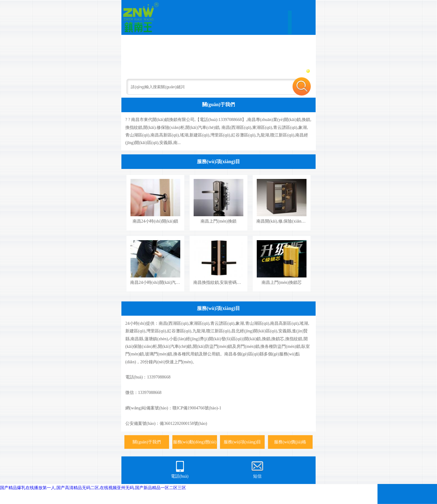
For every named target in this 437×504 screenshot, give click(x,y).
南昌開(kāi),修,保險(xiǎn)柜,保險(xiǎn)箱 (294, 221)
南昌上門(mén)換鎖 (218, 221)
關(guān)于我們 (218, 104)
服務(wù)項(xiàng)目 (218, 161)
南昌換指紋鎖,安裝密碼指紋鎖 (222, 282)
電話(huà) (180, 469)
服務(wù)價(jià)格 (290, 442)
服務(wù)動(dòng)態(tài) (195, 442)
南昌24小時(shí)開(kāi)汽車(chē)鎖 (162, 282)
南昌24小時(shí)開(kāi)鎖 (155, 221)
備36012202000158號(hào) (183, 423)
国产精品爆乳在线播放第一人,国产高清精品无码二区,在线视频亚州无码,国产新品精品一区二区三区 (93, 488)
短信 (257, 469)
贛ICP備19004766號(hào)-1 (197, 408)
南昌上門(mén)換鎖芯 (282, 282)
